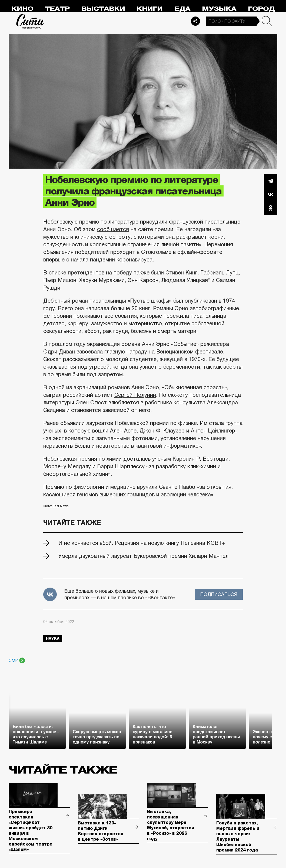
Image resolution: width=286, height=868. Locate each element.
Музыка (219, 9)
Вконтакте (271, 194)
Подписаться (219, 594)
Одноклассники (271, 208)
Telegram (271, 181)
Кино (22, 9)
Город (261, 9)
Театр (57, 9)
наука (53, 638)
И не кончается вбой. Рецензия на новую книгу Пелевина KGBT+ (142, 543)
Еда (182, 9)
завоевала (90, 352)
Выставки (103, 9)
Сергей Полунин (135, 395)
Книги (149, 9)
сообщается (113, 229)
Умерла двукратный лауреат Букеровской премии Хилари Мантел (143, 556)
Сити (30, 21)
